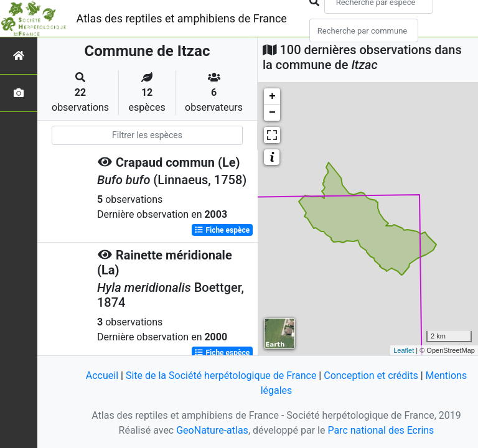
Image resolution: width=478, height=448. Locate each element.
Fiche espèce (222, 230)
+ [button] (272, 96)
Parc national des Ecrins (381, 430)
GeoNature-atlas (212, 430)
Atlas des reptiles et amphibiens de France (182, 18)
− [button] (272, 113)
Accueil (102, 376)
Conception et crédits (371, 376)
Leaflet (404, 350)
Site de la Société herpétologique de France (221, 376)
